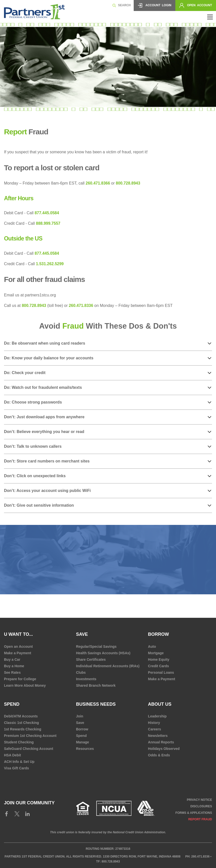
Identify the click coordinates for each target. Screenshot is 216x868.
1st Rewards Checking (23, 729)
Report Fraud (200, 819)
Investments (86, 679)
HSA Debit (12, 755)
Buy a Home (14, 666)
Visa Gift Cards (16, 768)
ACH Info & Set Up (19, 762)
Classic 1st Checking (21, 723)
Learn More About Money (25, 685)
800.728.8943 (128, 183)
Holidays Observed (164, 749)
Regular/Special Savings (96, 647)
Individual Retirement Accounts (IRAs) (108, 666)
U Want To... (18, 634)
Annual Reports (161, 742)
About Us (160, 704)
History (154, 723)
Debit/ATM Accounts (21, 716)
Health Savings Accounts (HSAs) (103, 653)
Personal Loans (161, 672)
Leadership (157, 716)
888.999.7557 (48, 223)
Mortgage (156, 653)
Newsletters (158, 736)
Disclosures (201, 806)
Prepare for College (20, 679)
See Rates (12, 672)
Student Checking (19, 742)
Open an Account (18, 647)
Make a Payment (18, 653)
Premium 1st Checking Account (30, 736)
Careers (154, 729)
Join (80, 716)
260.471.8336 (80, 306)
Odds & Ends (159, 755)
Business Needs (96, 704)
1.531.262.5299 (50, 264)
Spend (12, 704)
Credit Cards (158, 666)
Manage (83, 742)
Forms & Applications (194, 813)
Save (80, 723)
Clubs (81, 672)
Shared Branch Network (96, 685)
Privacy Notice (199, 800)
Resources (85, 749)
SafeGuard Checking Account (29, 749)
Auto (152, 647)
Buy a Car (12, 659)
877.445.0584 (47, 213)
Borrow (82, 729)
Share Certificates (91, 659)
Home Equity (159, 659)
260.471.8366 (98, 183)
